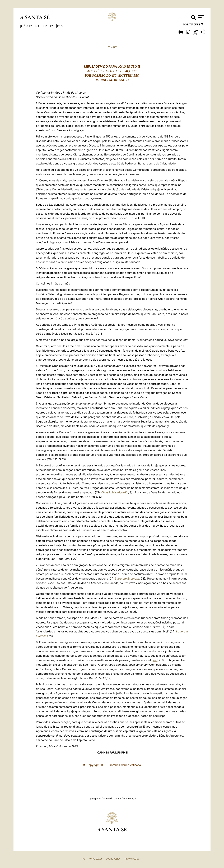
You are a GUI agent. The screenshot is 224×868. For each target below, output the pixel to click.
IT (109, 47)
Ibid (155, 660)
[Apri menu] (201, 17)
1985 (60, 26)
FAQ (83, 859)
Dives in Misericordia (115, 492)
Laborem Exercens (127, 578)
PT (115, 47)
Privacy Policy (131, 859)
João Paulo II (31, 26)
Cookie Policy (113, 859)
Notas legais (96, 859)
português (192, 26)
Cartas (50, 26)
